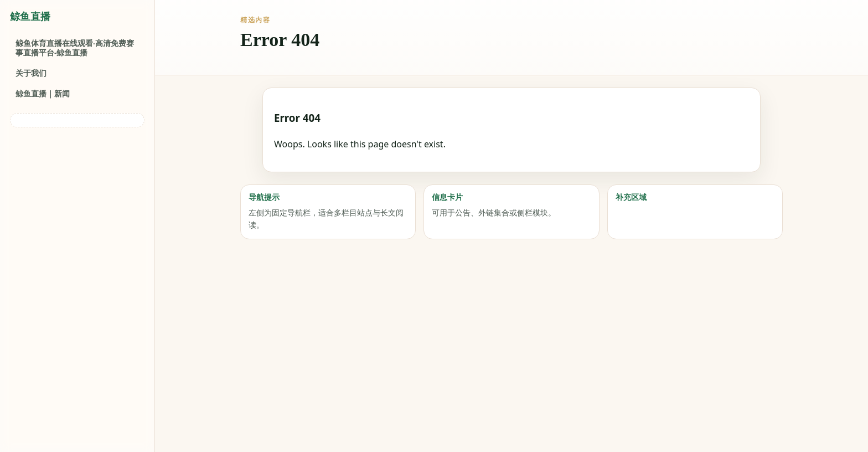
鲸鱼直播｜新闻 (43, 93)
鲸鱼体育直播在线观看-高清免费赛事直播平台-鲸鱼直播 (75, 48)
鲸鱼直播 (30, 17)
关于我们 (31, 73)
